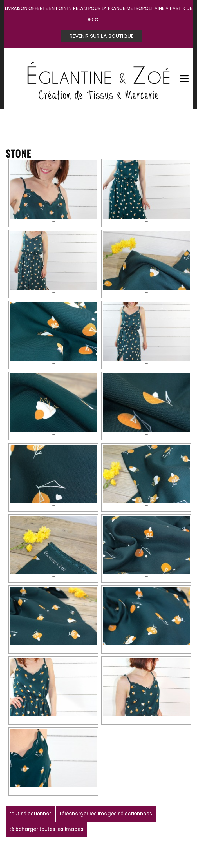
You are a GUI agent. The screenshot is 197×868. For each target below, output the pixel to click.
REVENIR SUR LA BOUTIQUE (101, 36)
